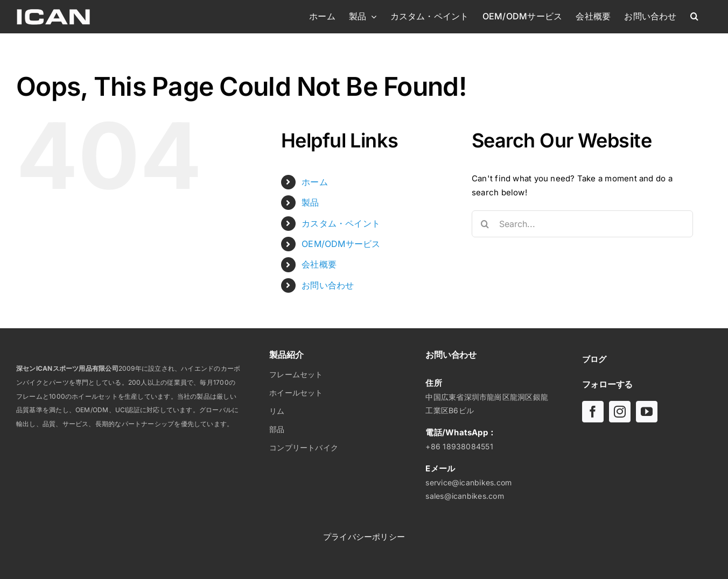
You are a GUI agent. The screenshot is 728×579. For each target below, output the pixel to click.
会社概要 (319, 264)
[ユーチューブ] (647, 412)
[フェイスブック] (593, 412)
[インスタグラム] (620, 412)
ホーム (315, 182)
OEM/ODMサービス (341, 244)
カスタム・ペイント (341, 223)
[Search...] (582, 224)
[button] (694, 16)
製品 (310, 202)
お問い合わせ (328, 285)
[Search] (485, 224)
